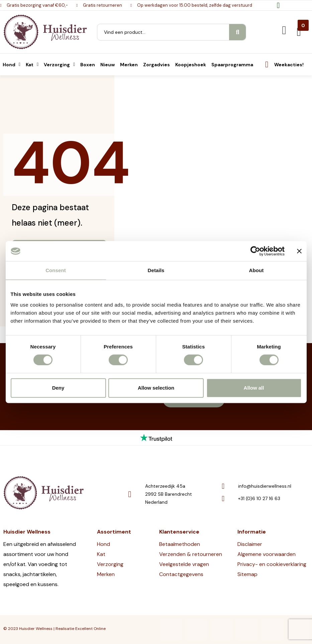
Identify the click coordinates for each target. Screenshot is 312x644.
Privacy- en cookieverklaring (272, 564)
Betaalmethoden (180, 544)
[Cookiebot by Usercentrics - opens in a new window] (255, 251)
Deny (58, 388)
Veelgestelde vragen (184, 564)
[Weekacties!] (267, 64)
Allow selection (156, 388)
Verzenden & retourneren (191, 554)
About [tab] (256, 270)
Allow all (254, 388)
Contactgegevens (181, 574)
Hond (103, 544)
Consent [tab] (56, 270)
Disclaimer (250, 544)
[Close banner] (299, 251)
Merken (106, 574)
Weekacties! (289, 65)
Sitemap (247, 574)
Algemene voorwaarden (267, 554)
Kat (101, 554)
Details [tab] (156, 270)
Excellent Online (90, 629)
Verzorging (110, 564)
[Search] (237, 32)
